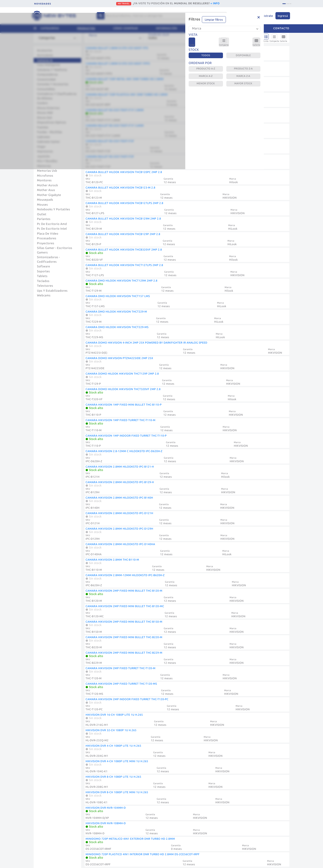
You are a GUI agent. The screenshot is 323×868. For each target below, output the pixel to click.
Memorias (44, 166)
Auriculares (45, 55)
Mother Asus (46, 190)
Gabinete (44, 137)
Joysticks (44, 156)
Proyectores (46, 243)
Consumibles (46, 89)
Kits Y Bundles (47, 161)
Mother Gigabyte (49, 195)
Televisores (45, 286)
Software (44, 266)
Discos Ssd (44, 118)
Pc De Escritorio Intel (52, 229)
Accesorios (45, 51)
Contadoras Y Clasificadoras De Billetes (57, 96)
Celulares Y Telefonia (52, 70)
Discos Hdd (45, 113)
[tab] (284, 4)
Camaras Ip (45, 60)
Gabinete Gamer (49, 142)
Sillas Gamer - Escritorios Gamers (55, 250)
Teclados (43, 281)
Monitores (44, 180)
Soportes (43, 271)
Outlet (42, 214)
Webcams (44, 295)
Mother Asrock (48, 185)
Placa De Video (48, 234)
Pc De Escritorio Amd (52, 224)
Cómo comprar (126, 28)
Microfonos (45, 176)
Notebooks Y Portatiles (53, 209)
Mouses (42, 205)
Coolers (42, 103)
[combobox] (58, 40)
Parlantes (44, 219)
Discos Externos (48, 108)
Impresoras (45, 151)
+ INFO (215, 3)
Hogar (41, 147)
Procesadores (47, 238)
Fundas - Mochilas (50, 132)
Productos (86, 28)
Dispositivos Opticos (52, 122)
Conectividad (46, 80)
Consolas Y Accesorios (53, 84)
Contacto (281, 28)
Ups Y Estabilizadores (52, 291)
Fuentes (43, 127)
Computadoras (47, 75)
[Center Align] (101, 16)
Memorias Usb (47, 171)
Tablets (42, 276)
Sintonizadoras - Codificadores (48, 260)
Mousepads (45, 200)
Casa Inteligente (49, 65)
